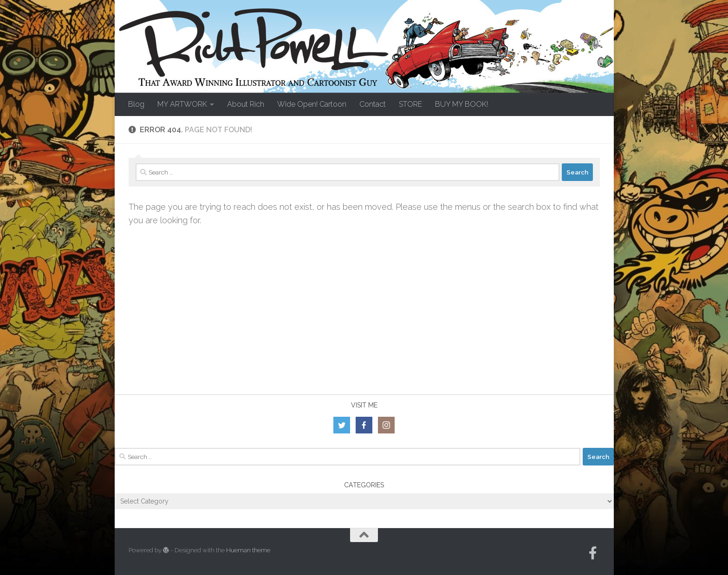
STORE (410, 104)
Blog (136, 104)
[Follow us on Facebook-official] (593, 553)
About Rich (246, 104)
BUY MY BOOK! (461, 104)
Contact (373, 104)
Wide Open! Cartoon (312, 104)
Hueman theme (248, 550)
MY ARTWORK (182, 104)
